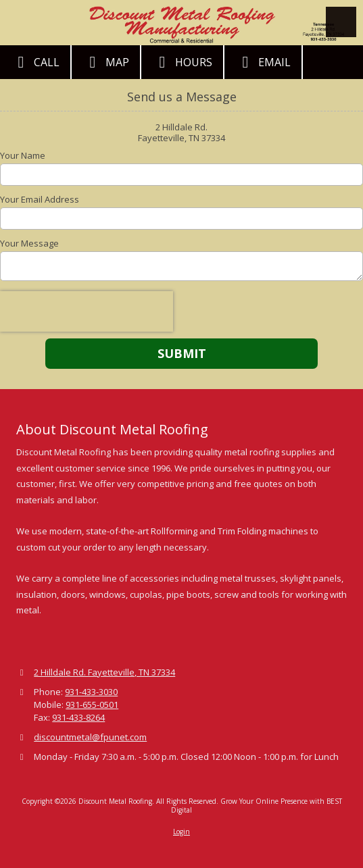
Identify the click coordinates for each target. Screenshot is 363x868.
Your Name (23, 155)
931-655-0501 (92, 705)
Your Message (29, 243)
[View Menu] (341, 22)
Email (263, 62)
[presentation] (87, 311)
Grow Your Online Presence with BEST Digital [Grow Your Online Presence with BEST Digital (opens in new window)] (257, 805)
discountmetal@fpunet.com (90, 737)
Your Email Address (40, 199)
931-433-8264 (78, 717)
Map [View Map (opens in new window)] (106, 62)
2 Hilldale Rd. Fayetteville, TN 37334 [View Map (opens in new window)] (104, 672)
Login (181, 832)
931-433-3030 (91, 692)
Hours (182, 62)
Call (35, 62)
